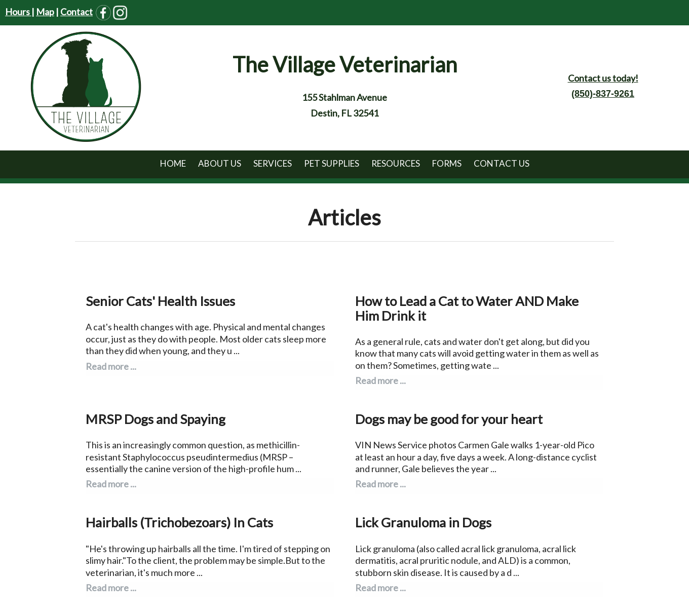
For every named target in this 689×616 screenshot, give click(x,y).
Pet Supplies (332, 163)
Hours (18, 12)
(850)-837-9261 (603, 94)
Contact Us (502, 163)
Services (273, 163)
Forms (447, 163)
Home (173, 163)
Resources (396, 163)
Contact (76, 12)
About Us (220, 163)
